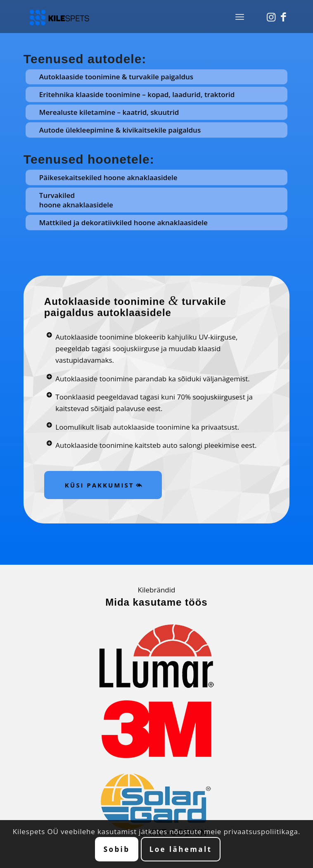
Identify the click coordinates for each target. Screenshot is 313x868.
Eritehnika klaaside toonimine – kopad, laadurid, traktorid (137, 94)
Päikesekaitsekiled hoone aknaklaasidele (108, 177)
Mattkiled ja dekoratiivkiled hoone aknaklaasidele (123, 222)
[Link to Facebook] (283, 17)
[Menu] (240, 17)
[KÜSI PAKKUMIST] (103, 485)
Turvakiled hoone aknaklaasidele (76, 200)
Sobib (117, 849)
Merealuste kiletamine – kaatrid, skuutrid (109, 112)
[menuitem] (240, 17)
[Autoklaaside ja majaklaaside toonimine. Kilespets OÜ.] (130, 17)
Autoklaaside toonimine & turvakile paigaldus (116, 77)
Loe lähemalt (181, 849)
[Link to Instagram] (271, 17)
